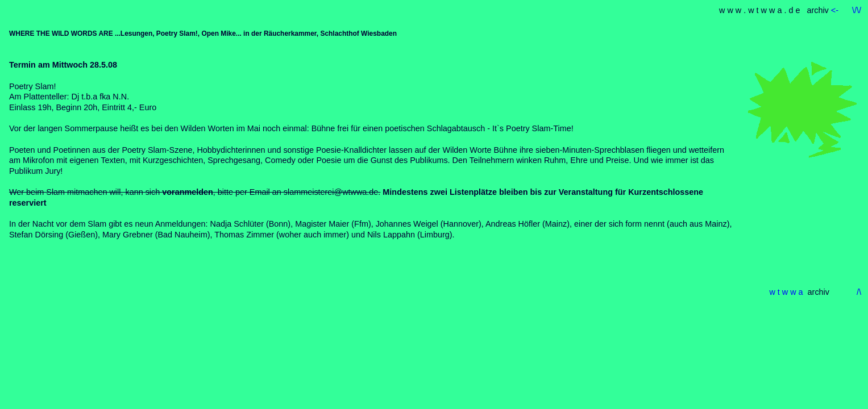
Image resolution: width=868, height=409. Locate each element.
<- (836, 10)
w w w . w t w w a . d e (761, 10)
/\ (859, 292)
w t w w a (786, 292)
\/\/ (857, 10)
